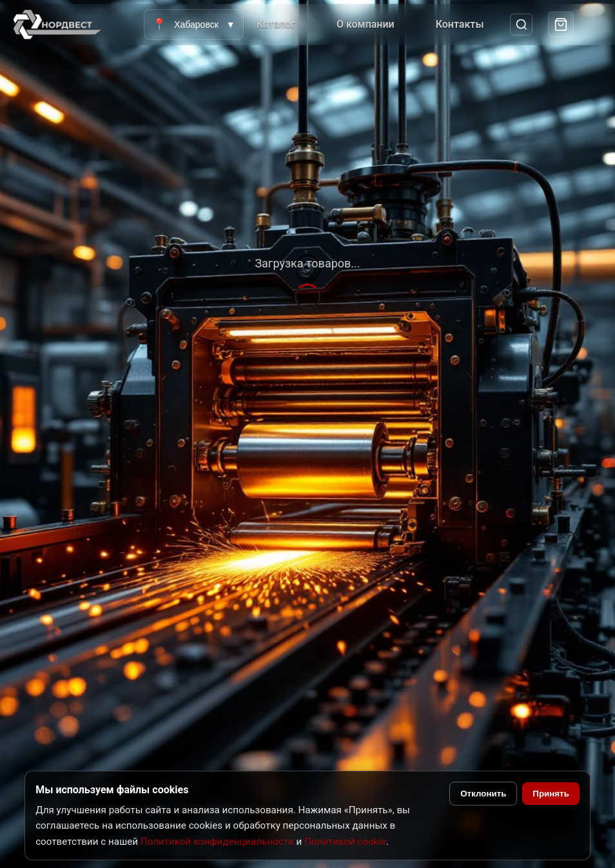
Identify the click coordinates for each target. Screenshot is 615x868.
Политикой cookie (345, 842)
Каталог (276, 24)
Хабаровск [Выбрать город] (193, 24)
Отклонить (483, 794)
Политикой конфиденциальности (217, 842)
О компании (366, 24)
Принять (551, 794)
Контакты (460, 24)
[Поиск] (521, 25)
